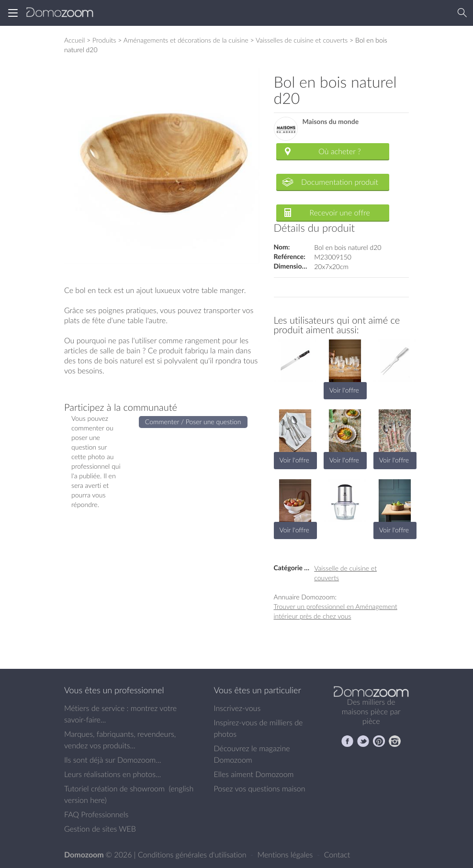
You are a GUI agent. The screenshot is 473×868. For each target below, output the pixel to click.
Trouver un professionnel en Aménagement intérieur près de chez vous (336, 611)
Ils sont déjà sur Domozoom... (113, 760)
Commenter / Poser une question (193, 422)
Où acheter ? (339, 151)
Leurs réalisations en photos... (113, 774)
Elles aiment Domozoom (254, 774)
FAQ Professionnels (96, 814)
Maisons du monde (331, 122)
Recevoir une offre (340, 213)
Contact (337, 855)
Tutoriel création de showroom (114, 789)
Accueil (74, 40)
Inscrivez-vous (237, 708)
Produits (104, 40)
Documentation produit (340, 182)
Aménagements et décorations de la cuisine (186, 40)
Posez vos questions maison (260, 789)
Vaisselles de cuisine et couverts (302, 40)
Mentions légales (286, 855)
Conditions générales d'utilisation (193, 855)
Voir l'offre (344, 390)
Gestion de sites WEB (100, 829)
